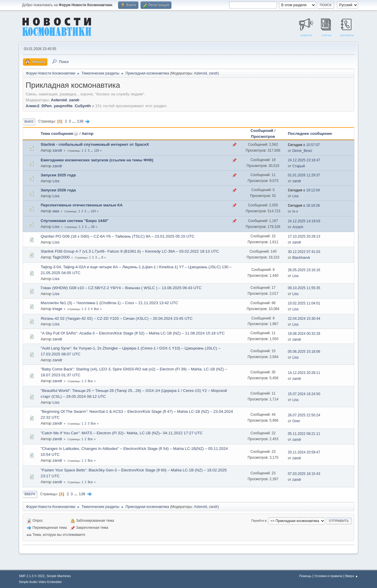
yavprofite (63, 106)
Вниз (29, 122)
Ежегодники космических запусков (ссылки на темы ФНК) (97, 160)
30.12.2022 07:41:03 (304, 252)
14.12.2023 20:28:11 (304, 373)
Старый (299, 166)
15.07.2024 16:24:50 (304, 394)
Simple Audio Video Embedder (40, 582)
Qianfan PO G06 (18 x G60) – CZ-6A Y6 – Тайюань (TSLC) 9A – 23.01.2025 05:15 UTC (118, 236)
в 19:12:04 (304, 190)
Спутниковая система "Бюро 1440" (75, 221)
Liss (56, 181)
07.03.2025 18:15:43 (304, 474)
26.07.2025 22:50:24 (304, 415)
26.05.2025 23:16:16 (304, 270)
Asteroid (201, 73)
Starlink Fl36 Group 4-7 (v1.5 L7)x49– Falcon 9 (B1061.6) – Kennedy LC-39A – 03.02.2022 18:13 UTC (130, 251)
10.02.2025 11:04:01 (304, 303)
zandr (213, 73)
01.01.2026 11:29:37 (304, 175)
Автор (87, 134)
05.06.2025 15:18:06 (304, 352)
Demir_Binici (302, 151)
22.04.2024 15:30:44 (304, 319)
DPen (47, 106)
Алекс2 (33, 106)
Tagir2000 (61, 257)
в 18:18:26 (304, 206)
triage (57, 309)
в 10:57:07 (304, 145)
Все (96, 309)
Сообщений (262, 131)
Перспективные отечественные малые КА (82, 205)
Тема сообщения (59, 134)
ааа (56, 211)
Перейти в (259, 521)
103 (93, 211)
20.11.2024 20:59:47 (304, 452)
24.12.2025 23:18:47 (304, 160)
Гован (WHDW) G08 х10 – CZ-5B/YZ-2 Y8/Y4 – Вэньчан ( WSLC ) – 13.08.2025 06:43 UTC (121, 288)
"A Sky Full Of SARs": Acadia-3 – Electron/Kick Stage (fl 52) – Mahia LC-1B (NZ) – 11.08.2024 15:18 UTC (133, 333)
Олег (296, 421)
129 (96, 151)
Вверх (30, 494)
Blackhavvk (301, 258)
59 (93, 227)
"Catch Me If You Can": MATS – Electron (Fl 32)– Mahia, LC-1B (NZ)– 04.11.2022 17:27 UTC (122, 433)
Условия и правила (328, 576)
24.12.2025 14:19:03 (304, 221)
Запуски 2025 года (58, 175)
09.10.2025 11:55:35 (304, 288)
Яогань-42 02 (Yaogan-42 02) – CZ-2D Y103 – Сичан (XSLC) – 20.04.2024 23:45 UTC (117, 318)
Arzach (298, 227)
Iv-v (295, 211)
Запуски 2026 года (58, 190)
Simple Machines (59, 576)
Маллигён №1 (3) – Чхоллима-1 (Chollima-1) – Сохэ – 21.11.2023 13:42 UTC (109, 303)
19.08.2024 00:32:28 (304, 334)
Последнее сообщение (310, 134)
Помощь (305, 576)
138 (80, 121)
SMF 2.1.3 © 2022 (32, 576)
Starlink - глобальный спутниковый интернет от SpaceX (95, 144)
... (74, 121)
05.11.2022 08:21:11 (304, 434)
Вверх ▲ (352, 576)
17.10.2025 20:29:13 (304, 236)
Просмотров (263, 136)
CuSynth (83, 106)
